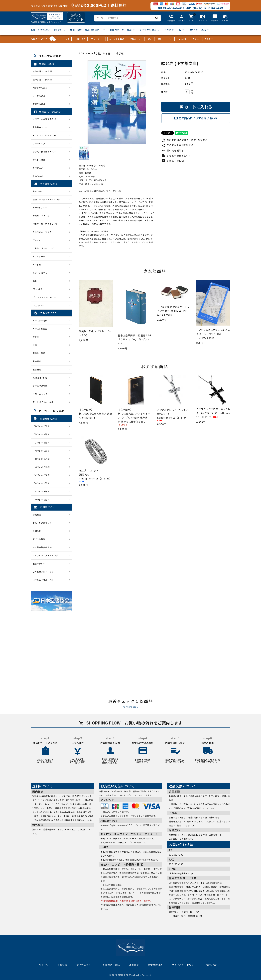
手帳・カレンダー (41, 394)
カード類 (37, 265)
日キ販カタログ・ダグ (43, 572)
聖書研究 (37, 361)
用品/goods (39, 305)
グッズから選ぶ (148, 30)
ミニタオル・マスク (42, 232)
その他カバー (39, 176)
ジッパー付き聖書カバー (44, 152)
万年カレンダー (40, 208)
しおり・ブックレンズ (43, 248)
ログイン (43, 965)
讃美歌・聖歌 (39, 353)
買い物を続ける (173, 150)
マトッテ (65, 39)
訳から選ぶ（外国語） (43, 79)
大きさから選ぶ (40, 88)
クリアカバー (39, 168)
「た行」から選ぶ (42, 451)
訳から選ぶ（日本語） (43, 71)
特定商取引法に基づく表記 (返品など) (185, 140)
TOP (81, 53)
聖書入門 (209, 39)
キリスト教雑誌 (117, 39)
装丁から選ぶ (39, 96)
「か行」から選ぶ (42, 434)
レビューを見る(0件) (175, 156)
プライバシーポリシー (184, 965)
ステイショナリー (41, 273)
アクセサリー (97, 39)
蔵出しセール (164, 39)
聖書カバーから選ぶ (121, 30)
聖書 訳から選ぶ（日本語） (47, 30)
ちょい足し (182, 39)
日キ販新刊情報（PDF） (44, 580)
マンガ (36, 337)
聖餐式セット (136, 39)
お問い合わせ (213, 965)
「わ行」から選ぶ (42, 499)
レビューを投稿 (173, 161)
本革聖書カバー (40, 127)
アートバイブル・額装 (43, 402)
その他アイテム (172, 30)
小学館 (120, 53)
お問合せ (37, 531)
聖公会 (196, 39)
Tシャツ (36, 240)
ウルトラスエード (41, 160)
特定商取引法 (155, 965)
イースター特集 (40, 320)
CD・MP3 (37, 289)
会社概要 (37, 515)
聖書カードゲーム (41, 216)
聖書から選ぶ (39, 104)
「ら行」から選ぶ (42, 491)
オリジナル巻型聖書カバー (45, 119)
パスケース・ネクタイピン (45, 224)
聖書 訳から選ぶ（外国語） (86, 30)
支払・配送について (42, 523)
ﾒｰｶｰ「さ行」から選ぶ (101, 53)
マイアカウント (85, 965)
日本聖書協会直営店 (42, 547)
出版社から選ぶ (197, 30)
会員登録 (62, 965)
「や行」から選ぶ (42, 483)
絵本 (150, 39)
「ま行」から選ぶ (42, 475)
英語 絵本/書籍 (40, 378)
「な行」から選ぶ (42, 459)
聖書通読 (37, 369)
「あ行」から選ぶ (42, 426)
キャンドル (38, 191)
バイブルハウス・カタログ (45, 555)
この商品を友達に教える (177, 145)
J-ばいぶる (80, 39)
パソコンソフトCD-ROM (44, 297)
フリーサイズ (39, 143)
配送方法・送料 (111, 965)
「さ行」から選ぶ (42, 442)
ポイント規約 (39, 539)
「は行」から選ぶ (42, 467)
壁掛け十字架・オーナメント (46, 199)
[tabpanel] (117, 102)
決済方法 (134, 965)
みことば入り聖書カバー (44, 135)
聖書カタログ (39, 564)
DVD (35, 281)
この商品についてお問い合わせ (196, 118)
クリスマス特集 (40, 386)
